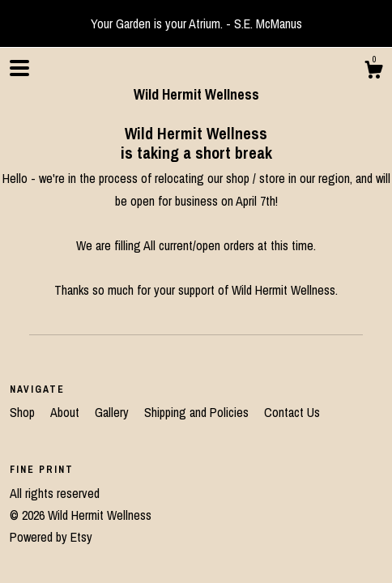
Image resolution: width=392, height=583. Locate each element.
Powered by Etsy (51, 537)
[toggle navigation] (19, 68)
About (66, 412)
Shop (24, 412)
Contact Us (292, 412)
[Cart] (373, 72)
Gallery (113, 412)
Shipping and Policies (198, 412)
